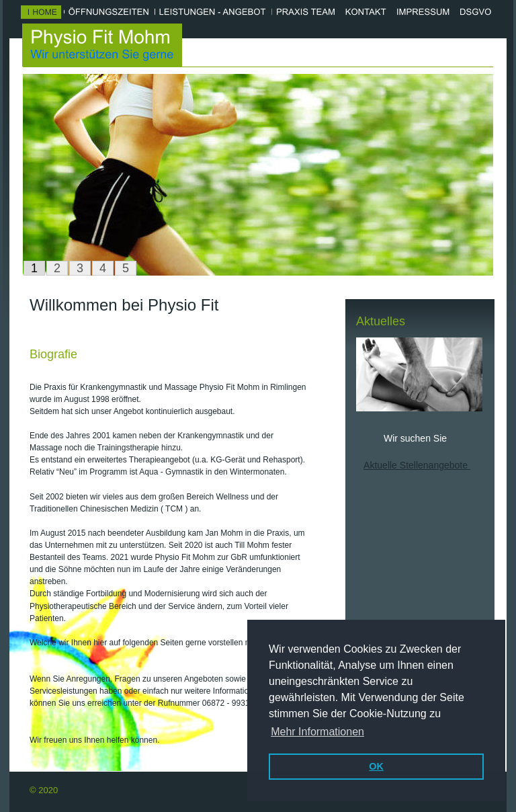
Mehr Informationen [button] (317, 732)
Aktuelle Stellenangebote (417, 465)
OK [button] (376, 766)
